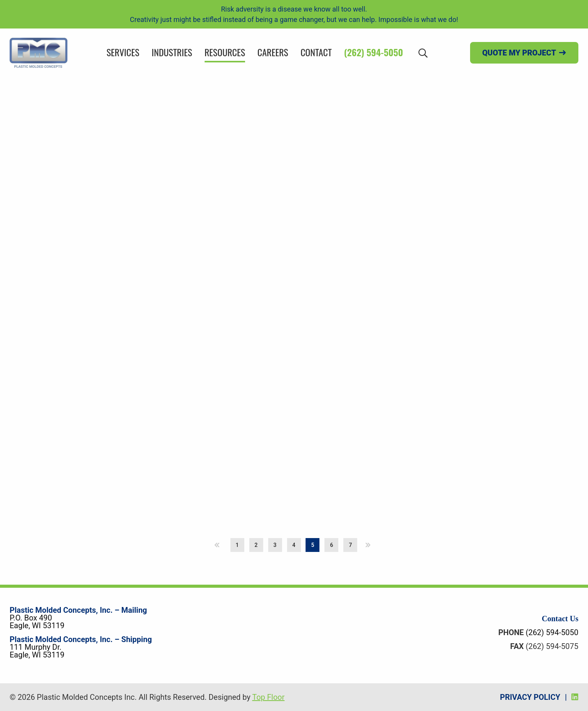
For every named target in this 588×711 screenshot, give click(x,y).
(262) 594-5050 (374, 52)
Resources (225, 52)
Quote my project (519, 53)
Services (123, 52)
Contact (316, 52)
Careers (273, 52)
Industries (172, 52)
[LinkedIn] (575, 697)
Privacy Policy (530, 697)
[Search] (423, 53)
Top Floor (268, 697)
